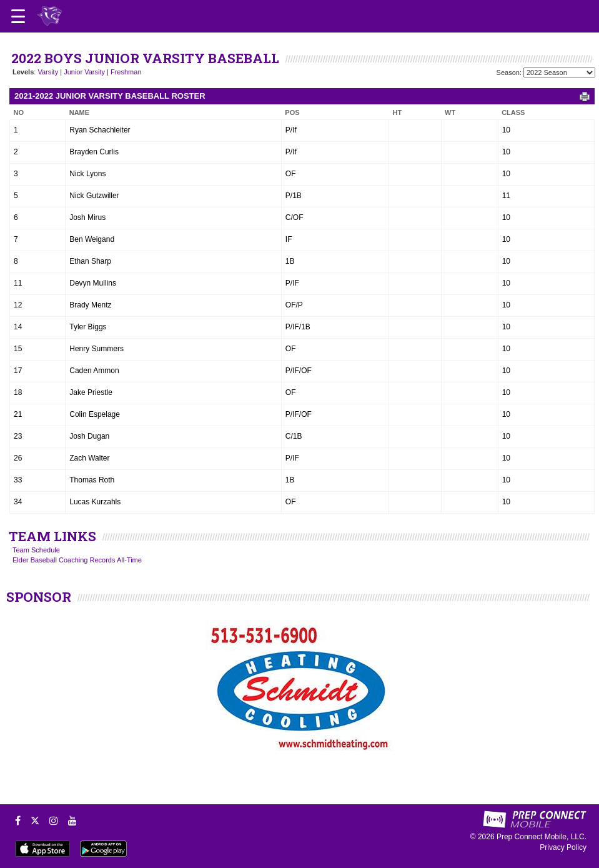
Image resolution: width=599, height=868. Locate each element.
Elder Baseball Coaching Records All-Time (77, 560)
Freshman (126, 72)
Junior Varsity (84, 72)
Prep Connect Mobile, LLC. (542, 837)
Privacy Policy (563, 847)
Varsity (48, 72)
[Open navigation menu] (18, 16)
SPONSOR (39, 597)
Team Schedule (36, 550)
